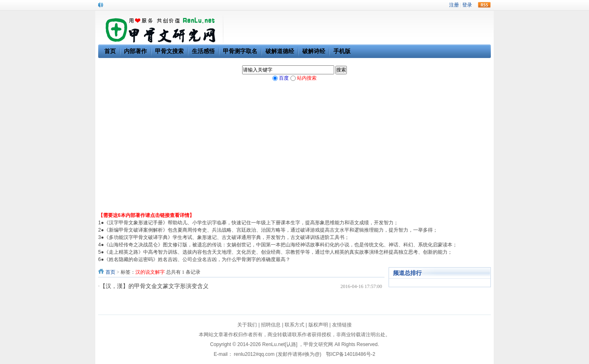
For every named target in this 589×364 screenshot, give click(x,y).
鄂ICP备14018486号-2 (351, 354)
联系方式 (294, 325)
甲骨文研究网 (318, 344)
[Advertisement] (294, 150)
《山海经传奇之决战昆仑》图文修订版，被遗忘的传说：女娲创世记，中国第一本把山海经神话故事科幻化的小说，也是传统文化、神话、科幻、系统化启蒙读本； (281, 245)
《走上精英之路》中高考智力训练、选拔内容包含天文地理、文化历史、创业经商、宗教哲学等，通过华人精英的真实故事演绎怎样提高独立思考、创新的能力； (278, 252)
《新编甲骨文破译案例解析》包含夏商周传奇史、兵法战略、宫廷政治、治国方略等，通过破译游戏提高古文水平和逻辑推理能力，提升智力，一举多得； (271, 230)
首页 (110, 272)
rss (484, 5)
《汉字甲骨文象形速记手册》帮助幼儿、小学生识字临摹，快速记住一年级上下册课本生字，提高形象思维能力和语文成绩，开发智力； (251, 223)
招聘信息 (271, 325)
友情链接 (342, 325)
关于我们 (247, 325)
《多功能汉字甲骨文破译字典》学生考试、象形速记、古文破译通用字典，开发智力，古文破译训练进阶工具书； (227, 237)
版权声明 (318, 325)
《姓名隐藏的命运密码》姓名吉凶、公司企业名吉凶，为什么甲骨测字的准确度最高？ (197, 259)
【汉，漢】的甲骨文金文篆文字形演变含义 (154, 286)
